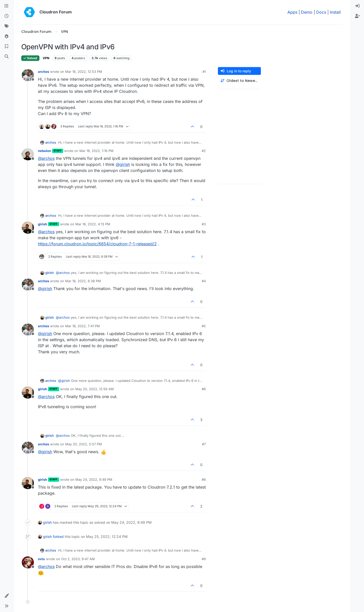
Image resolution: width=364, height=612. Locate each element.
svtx (41, 559)
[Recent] (7, 16)
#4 (204, 281)
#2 (204, 151)
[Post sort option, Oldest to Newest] (239, 81)
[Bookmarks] (7, 47)
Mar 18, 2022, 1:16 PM (96, 151)
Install (335, 12)
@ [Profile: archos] (46, 158)
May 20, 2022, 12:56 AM (95, 389)
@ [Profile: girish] (123, 164)
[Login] (357, 6)
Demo (307, 12)
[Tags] (7, 26)
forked (58, 537)
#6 (204, 389)
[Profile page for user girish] (28, 228)
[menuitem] (357, 6)
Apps (292, 12)
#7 (204, 444)
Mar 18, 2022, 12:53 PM (84, 72)
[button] (7, 596)
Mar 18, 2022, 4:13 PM (93, 224)
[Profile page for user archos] (28, 75)
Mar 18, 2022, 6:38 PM (83, 281)
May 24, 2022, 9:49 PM (94, 479)
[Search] (7, 57)
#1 (204, 72)
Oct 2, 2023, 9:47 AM (78, 559)
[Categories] (7, 6)
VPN (46, 58)
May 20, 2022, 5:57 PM (84, 444)
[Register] (357, 16)
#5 (204, 326)
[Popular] (7, 36)
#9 (204, 559)
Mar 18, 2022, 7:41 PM (83, 326)
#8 (204, 479)
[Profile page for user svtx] (28, 562)
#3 (204, 224)
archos (43, 72)
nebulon (44, 151)
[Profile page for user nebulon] (28, 154)
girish (42, 224)
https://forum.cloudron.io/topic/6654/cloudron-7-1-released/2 (97, 244)
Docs (321, 12)
